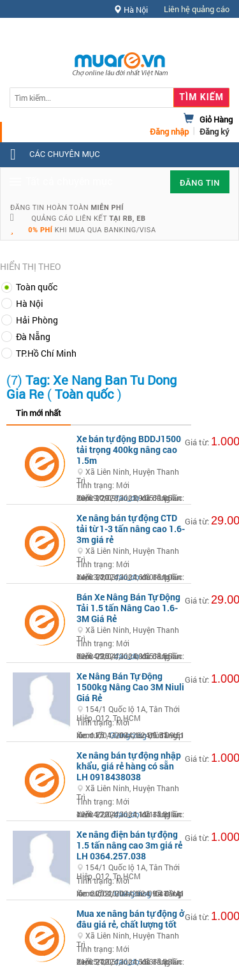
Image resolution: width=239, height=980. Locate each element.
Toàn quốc (37, 287)
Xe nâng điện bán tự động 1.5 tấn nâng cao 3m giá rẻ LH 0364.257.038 (129, 845)
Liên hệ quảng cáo (197, 9)
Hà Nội (30, 303)
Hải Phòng (37, 320)
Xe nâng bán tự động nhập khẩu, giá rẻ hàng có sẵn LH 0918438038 (129, 766)
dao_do (127, 498)
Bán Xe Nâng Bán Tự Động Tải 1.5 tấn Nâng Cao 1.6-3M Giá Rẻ (128, 608)
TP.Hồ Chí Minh (46, 353)
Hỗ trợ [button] (206, 35)
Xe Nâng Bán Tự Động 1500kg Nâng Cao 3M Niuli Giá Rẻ (130, 687)
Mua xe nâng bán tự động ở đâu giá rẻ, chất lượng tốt (130, 919)
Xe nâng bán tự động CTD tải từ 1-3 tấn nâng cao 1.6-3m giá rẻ (131, 529)
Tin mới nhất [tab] (39, 413)
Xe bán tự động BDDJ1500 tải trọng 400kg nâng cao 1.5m (129, 449)
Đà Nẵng (33, 337)
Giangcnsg (128, 735)
